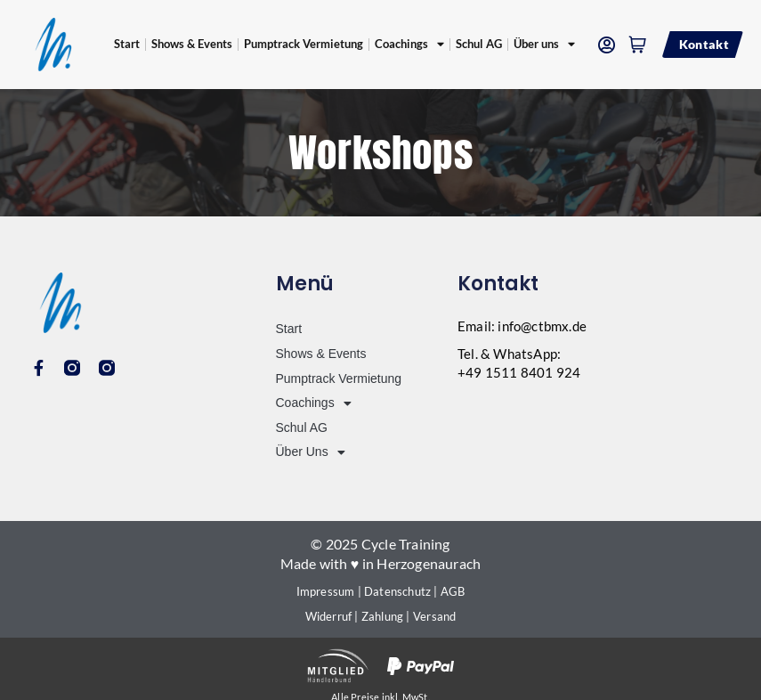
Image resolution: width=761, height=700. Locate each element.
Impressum (326, 591)
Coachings (409, 45)
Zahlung (382, 616)
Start (127, 44)
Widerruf (329, 616)
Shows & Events (192, 44)
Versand (434, 616)
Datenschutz (397, 591)
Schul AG (479, 44)
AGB (453, 591)
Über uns (544, 45)
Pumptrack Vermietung (304, 44)
